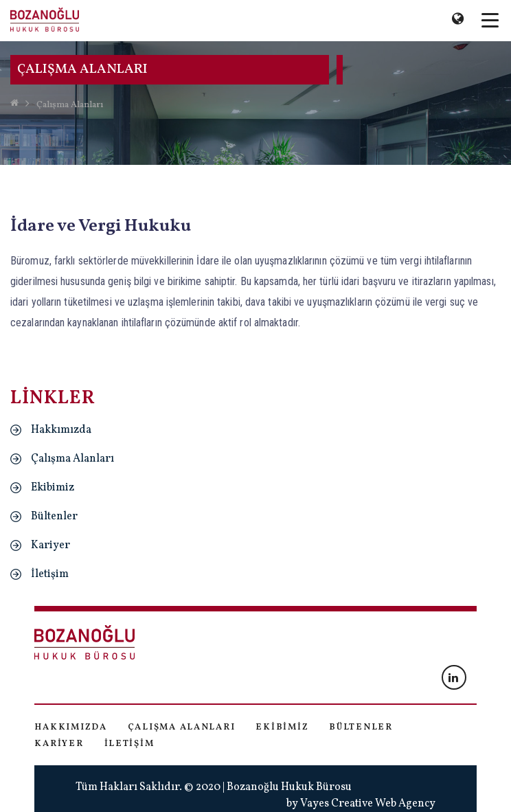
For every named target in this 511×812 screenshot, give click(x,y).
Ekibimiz (53, 488)
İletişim (50, 574)
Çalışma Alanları (70, 105)
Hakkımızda (61, 430)
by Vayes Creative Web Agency (361, 804)
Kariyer (50, 545)
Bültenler (54, 517)
